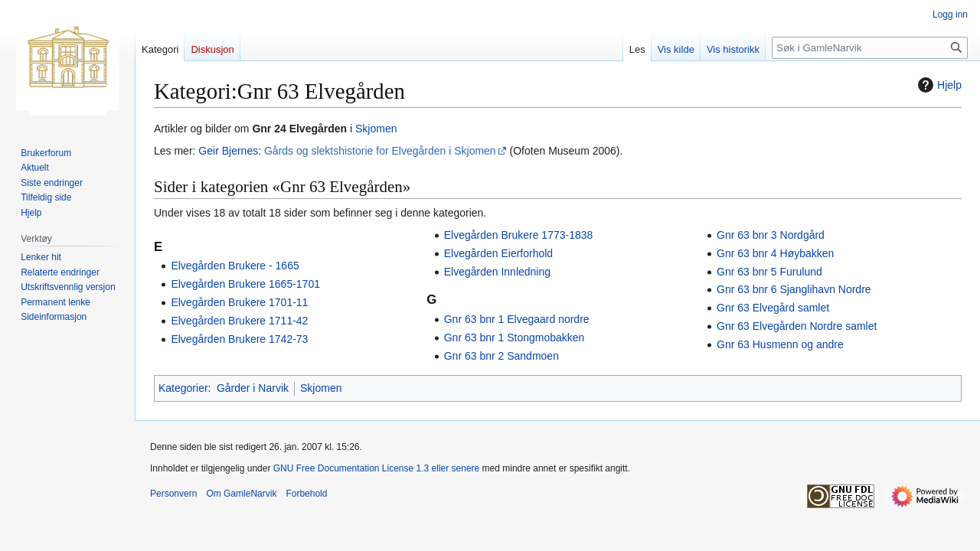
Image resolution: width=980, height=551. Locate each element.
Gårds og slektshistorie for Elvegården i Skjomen (380, 151)
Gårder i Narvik (253, 388)
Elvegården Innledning (497, 272)
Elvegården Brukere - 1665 (235, 266)
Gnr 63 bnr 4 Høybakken (775, 253)
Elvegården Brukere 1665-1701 (245, 284)
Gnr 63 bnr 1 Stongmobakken (514, 337)
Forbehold (306, 494)
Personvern (173, 494)
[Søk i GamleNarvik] (870, 48)
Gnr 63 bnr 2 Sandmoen (501, 356)
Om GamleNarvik (241, 494)
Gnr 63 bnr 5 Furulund (769, 272)
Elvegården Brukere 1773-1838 (519, 235)
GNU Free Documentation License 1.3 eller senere (376, 468)
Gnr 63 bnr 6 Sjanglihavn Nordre (794, 289)
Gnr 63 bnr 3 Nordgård (771, 235)
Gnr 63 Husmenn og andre (780, 344)
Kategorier (183, 388)
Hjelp (938, 85)
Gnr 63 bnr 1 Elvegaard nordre (517, 319)
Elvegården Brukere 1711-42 (239, 321)
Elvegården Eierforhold (498, 253)
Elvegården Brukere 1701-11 (239, 302)
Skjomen (376, 129)
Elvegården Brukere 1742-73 (239, 339)
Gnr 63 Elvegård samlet (773, 308)
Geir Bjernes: (230, 151)
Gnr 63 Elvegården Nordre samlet (797, 326)
